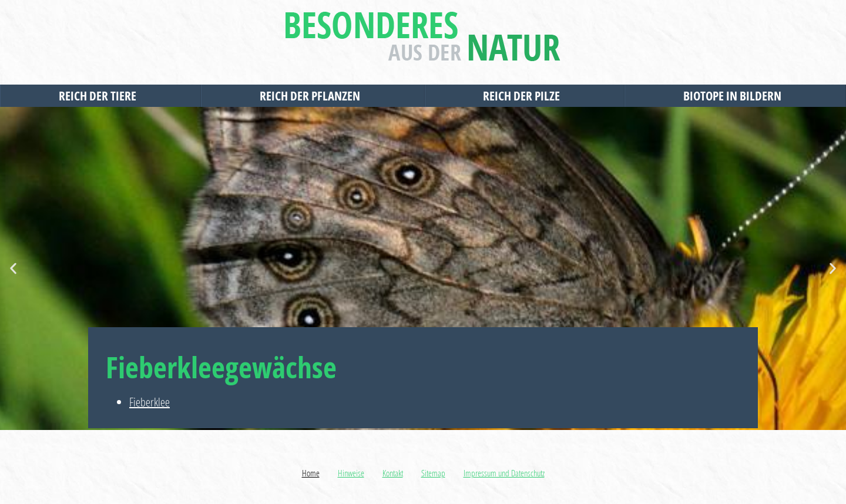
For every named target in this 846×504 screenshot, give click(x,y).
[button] (13, 269)
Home (311, 473)
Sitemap (433, 473)
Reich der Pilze (524, 96)
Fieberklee (150, 402)
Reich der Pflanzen (313, 96)
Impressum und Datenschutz (504, 473)
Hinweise (351, 473)
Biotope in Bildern (735, 96)
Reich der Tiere (100, 96)
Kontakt (393, 473)
